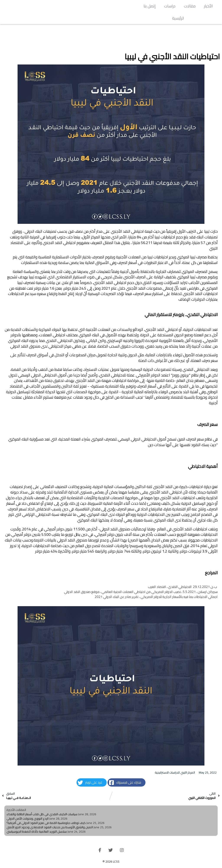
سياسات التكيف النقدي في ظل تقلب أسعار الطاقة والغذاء (42, 814)
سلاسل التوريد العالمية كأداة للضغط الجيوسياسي (37, 832)
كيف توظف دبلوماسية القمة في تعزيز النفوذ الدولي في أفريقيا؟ (46, 823)
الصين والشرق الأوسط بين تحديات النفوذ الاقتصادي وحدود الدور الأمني (50, 827)
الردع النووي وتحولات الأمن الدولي (28, 818)
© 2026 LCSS (111, 861)
